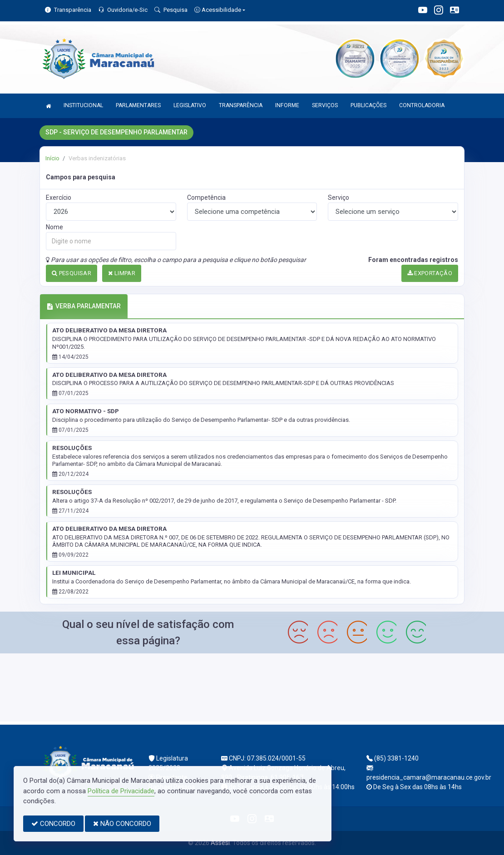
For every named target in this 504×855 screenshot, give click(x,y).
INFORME (287, 105)
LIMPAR (122, 273)
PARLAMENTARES (138, 105)
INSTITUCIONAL (83, 105)
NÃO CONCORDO (122, 824)
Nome (54, 227)
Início (52, 158)
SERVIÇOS (325, 105)
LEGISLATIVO (190, 105)
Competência (206, 198)
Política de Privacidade (121, 791)
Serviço (338, 198)
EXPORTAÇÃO (430, 273)
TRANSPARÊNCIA (241, 105)
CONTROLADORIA (422, 105)
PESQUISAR (72, 273)
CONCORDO (53, 824)
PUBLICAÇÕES (368, 105)
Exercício (59, 198)
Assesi (220, 843)
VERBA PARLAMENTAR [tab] (84, 306)
